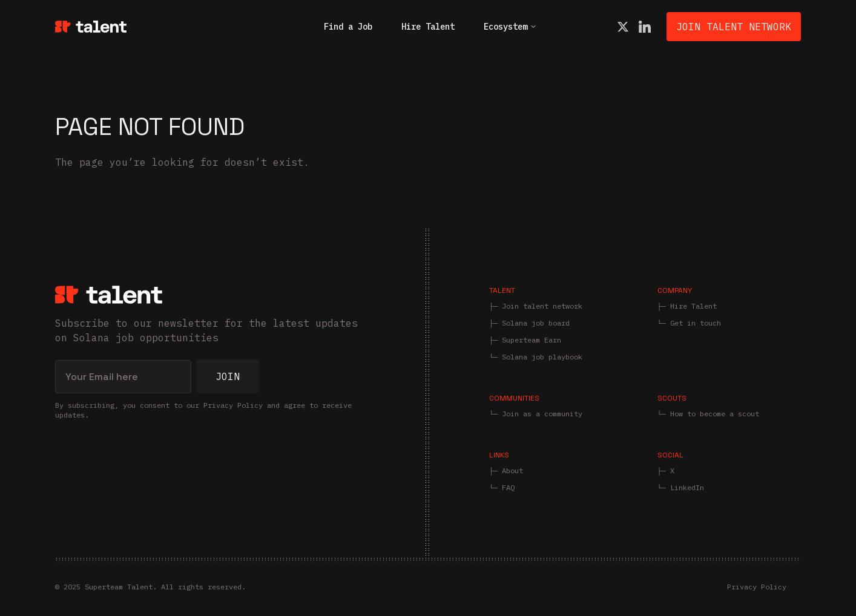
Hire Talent (428, 27)
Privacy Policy (757, 587)
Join (228, 376)
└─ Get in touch (689, 323)
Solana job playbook (542, 357)
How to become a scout (715, 414)
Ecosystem (510, 27)
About (512, 470)
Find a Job (348, 27)
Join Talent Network (734, 27)
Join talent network (542, 306)
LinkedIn (687, 487)
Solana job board (536, 323)
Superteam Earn (532, 340)
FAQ (508, 487)
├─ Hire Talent (687, 306)
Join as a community (542, 414)
